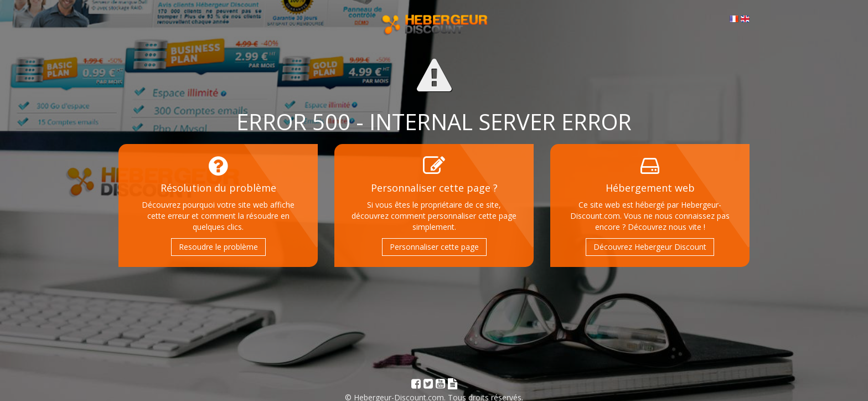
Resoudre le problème (218, 247)
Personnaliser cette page (434, 247)
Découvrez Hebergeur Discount (650, 247)
